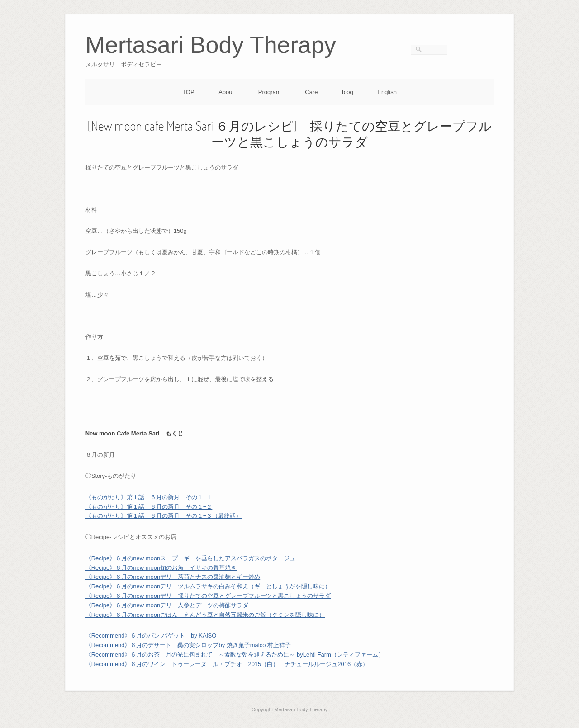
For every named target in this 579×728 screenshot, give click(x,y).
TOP (188, 92)
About (226, 92)
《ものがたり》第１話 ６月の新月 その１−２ (149, 507)
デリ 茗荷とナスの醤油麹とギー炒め (210, 577)
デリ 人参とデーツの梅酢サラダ (204, 605)
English (387, 92)
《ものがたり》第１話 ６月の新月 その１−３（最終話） (164, 516)
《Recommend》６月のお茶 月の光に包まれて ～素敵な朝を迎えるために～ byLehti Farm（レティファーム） (235, 655)
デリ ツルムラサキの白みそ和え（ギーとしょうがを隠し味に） (245, 586)
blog (348, 92)
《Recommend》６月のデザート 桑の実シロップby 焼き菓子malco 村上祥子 (188, 645)
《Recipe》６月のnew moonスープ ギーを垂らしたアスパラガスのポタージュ (190, 558)
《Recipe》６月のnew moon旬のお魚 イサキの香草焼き (161, 568)
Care (311, 92)
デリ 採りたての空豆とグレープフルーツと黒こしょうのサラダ (245, 596)
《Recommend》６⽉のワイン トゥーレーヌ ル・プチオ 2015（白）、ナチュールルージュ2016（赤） (227, 664)
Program (270, 92)
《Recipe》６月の (123, 577)
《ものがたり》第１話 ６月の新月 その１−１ (149, 497)
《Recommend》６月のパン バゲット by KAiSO (151, 636)
